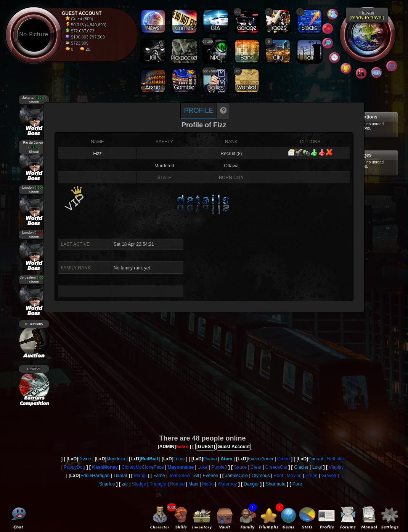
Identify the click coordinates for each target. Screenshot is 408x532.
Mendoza (116, 459)
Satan (182, 447)
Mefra (208, 484)
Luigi (317, 467)
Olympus (261, 476)
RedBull (149, 459)
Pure (297, 484)
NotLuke (335, 459)
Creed (284, 459)
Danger (251, 484)
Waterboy (227, 484)
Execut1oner (261, 459)
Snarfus (107, 484)
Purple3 (219, 467)
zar (125, 484)
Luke (202, 467)
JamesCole (236, 476)
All (196, 476)
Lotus (179, 459)
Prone (312, 476)
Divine (84, 459)
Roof (278, 476)
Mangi (140, 476)
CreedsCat (276, 467)
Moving (294, 476)
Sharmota (276, 484)
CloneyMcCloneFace (142, 467)
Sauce (240, 467)
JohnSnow (180, 476)
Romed (177, 484)
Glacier (301, 467)
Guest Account (234, 447)
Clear (256, 467)
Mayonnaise (181, 467)
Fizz (97, 154)
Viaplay (336, 467)
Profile (198, 111)
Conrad (316, 459)
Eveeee (211, 476)
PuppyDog (74, 467)
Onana (210, 459)
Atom (227, 459)
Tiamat (120, 476)
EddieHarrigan (95, 476)
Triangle (158, 484)
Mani (193, 484)
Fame (159, 476)
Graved (329, 476)
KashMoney (105, 467)
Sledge (139, 484)
